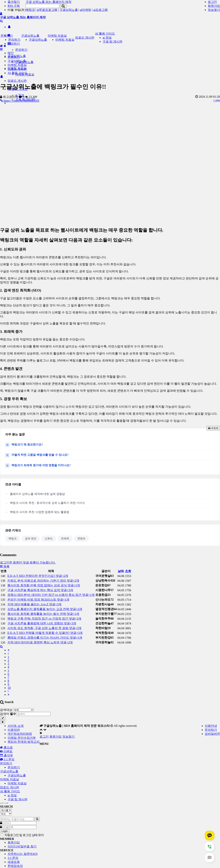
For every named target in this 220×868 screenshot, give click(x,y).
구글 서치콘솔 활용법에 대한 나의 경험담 (42, 623)
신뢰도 (49, 539)
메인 (11, 53)
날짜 (121, 571)
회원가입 (214, 6)
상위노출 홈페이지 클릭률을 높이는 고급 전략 (45, 609)
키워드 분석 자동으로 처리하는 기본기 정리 (43, 581)
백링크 (30, 10)
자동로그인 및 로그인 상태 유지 (22, 835)
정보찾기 (214, 10)
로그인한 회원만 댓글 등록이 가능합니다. (28, 562)
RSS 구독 (14, 6)
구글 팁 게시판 (112, 42)
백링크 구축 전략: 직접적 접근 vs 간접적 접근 (44, 619)
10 (9, 688)
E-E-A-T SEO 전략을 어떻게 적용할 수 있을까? (45, 633)
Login (5, 831)
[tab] (110, 764)
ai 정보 (107, 38)
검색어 (8, 714)
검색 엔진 (31, 539)
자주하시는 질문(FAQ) (23, 854)
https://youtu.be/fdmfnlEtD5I (20, 101)
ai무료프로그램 (47, 10)
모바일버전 (212, 734)
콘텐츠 (81, 539)
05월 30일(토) (17, 10)
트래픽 (65, 539)
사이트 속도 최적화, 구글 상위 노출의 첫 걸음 (44, 628)
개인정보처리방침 (20, 734)
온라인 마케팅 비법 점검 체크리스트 (38, 600)
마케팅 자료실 (57, 36)
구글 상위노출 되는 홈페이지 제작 (49, 2)
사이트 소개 (16, 726)
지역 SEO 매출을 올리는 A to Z (34, 604)
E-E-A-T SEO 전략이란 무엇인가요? (38, 576)
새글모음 (14, 862)
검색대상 (6, 710)
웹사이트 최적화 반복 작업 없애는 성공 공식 (44, 585)
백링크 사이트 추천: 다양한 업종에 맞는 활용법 (40, 512)
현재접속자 (15, 866)
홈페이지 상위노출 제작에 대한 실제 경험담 (37, 494)
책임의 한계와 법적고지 (24, 742)
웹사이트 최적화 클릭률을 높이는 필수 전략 (43, 614)
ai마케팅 (86, 10)
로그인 (212, 2)
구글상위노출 (69, 10)
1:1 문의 (13, 858)
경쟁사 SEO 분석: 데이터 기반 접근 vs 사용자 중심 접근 (51, 595)
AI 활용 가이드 (105, 34)
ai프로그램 (101, 10)
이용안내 (211, 726)
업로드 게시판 (17, 81)
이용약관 (14, 730)
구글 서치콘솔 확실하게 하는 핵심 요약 (40, 590)
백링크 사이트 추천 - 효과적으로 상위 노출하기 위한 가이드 (47, 503)
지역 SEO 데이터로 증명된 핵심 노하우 (40, 642)
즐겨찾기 (14, 2)
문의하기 (14, 44)
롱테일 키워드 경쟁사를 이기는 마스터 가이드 (45, 638)
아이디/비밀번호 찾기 (22, 846)
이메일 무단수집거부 (22, 738)
